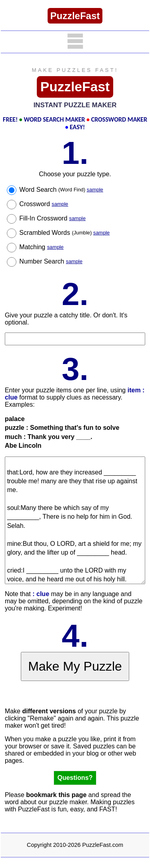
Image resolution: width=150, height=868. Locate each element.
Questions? (75, 778)
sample (95, 190)
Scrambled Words (64, 233)
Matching (41, 247)
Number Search (51, 261)
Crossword (44, 204)
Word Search (61, 190)
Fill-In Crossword (52, 218)
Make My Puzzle (75, 666)
